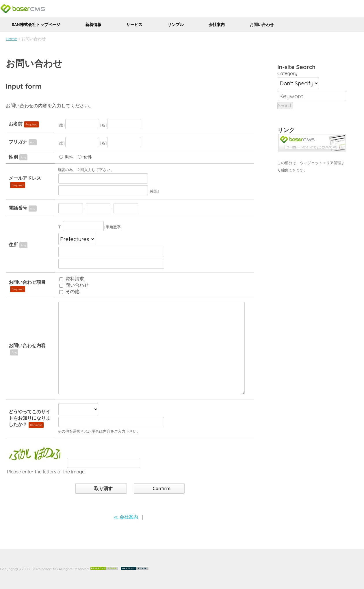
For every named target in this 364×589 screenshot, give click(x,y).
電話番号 (18, 208)
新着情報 (93, 25)
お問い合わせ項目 (27, 282)
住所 (13, 245)
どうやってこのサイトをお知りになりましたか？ (29, 418)
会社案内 (217, 25)
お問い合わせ (262, 25)
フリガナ (18, 142)
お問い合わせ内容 (27, 345)
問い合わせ (77, 285)
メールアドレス (25, 178)
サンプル (176, 25)
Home (11, 39)
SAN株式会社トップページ (36, 25)
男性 (69, 157)
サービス (134, 25)
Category (287, 73)
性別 (13, 157)
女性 (88, 157)
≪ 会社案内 (126, 517)
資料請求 (75, 279)
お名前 (16, 124)
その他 (73, 291)
